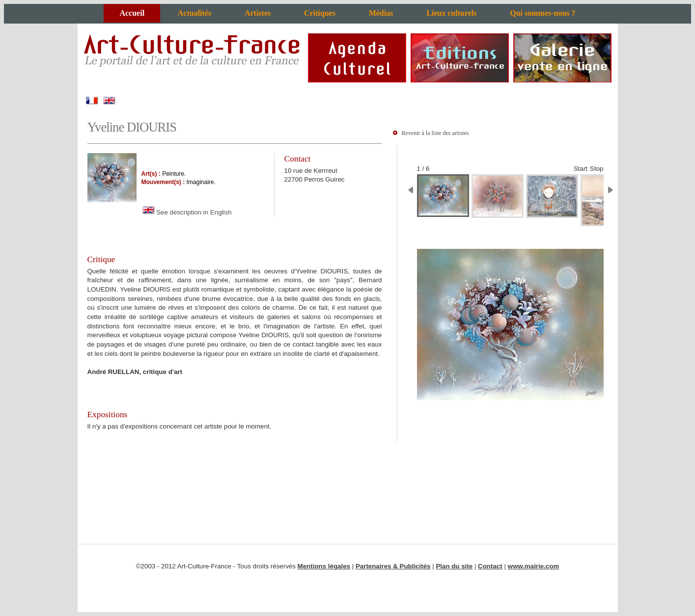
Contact (490, 566)
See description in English (187, 212)
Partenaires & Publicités (393, 566)
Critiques (320, 13)
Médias (381, 13)
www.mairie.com (534, 566)
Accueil (132, 13)
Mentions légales (324, 566)
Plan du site (454, 566)
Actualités (195, 13)
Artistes (258, 13)
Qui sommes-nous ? (542, 13)
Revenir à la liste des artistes (435, 133)
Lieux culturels (451, 13)
